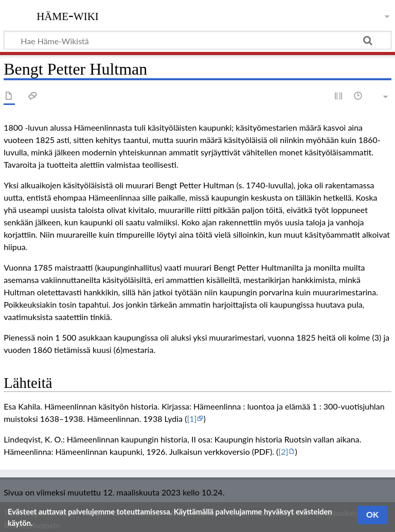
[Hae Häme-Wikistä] (197, 40)
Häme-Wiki (68, 15)
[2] (283, 451)
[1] (192, 419)
